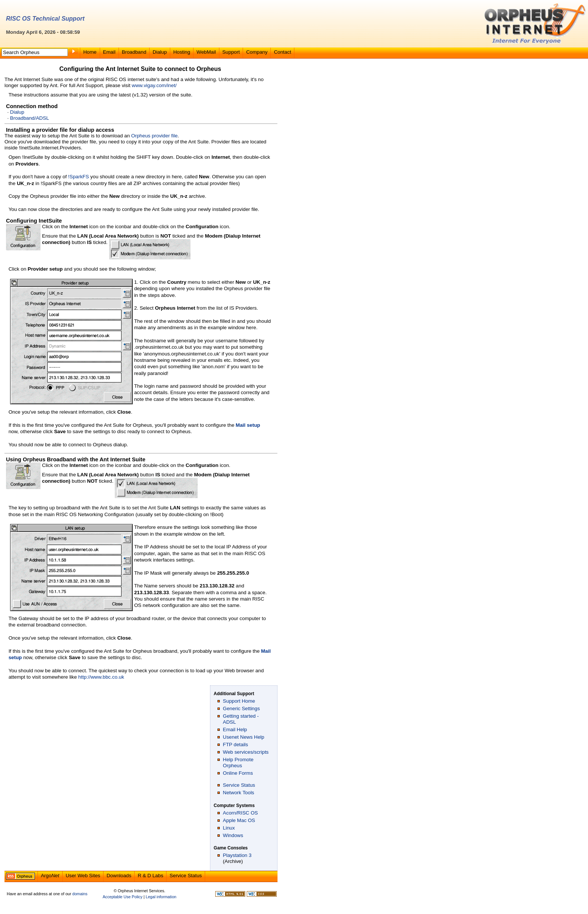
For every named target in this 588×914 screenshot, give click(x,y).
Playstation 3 (237, 855)
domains (80, 894)
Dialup (160, 52)
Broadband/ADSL (30, 118)
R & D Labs (150, 876)
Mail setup (248, 425)
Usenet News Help (243, 737)
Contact (282, 52)
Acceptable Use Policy (123, 897)
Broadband (134, 52)
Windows (233, 835)
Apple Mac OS (239, 820)
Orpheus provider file (154, 136)
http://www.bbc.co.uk (101, 677)
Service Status (239, 785)
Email (109, 52)
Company (257, 52)
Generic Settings (241, 708)
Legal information (161, 897)
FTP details (235, 745)
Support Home (239, 701)
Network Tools (238, 793)
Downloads (119, 876)
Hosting (182, 52)
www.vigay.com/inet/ (154, 85)
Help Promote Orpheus (238, 763)
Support (231, 52)
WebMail (206, 52)
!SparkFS (79, 177)
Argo (50, 876)
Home (90, 52)
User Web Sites (83, 876)
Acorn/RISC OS (240, 813)
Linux (229, 828)
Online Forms (238, 773)
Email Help (235, 730)
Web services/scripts (246, 752)
